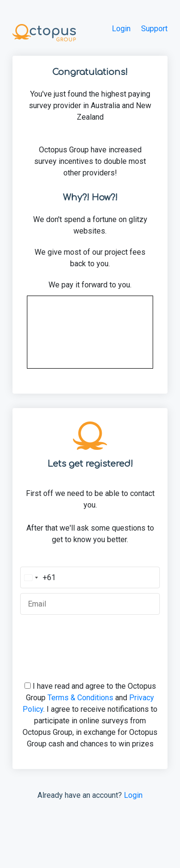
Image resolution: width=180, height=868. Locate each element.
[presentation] (90, 638)
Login (121, 29)
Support (154, 29)
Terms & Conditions (80, 698)
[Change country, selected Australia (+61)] (38, 577)
